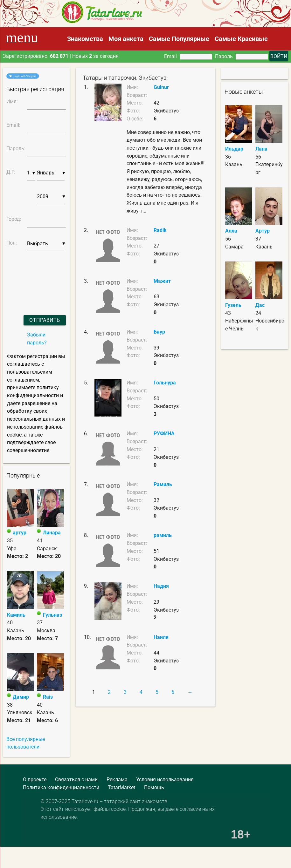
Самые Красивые (241, 39)
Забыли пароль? (37, 339)
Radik (160, 230)
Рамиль (163, 484)
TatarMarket (121, 787)
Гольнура (165, 383)
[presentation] (31, 275)
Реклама (117, 780)
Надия (161, 586)
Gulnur (161, 87)
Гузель (233, 305)
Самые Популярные (179, 39)
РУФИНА (164, 434)
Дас (260, 305)
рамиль (163, 535)
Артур (263, 231)
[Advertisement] (46, 853)
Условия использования (165, 780)
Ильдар (234, 149)
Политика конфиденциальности (61, 787)
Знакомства (85, 39)
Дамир (21, 697)
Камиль (16, 615)
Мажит (162, 281)
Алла (231, 231)
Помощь (154, 787)
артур (20, 533)
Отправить (45, 320)
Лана (261, 149)
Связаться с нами (76, 780)
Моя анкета (126, 39)
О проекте (35, 780)
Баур (159, 332)
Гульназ (52, 615)
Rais (48, 697)
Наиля (161, 637)
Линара (52, 533)
